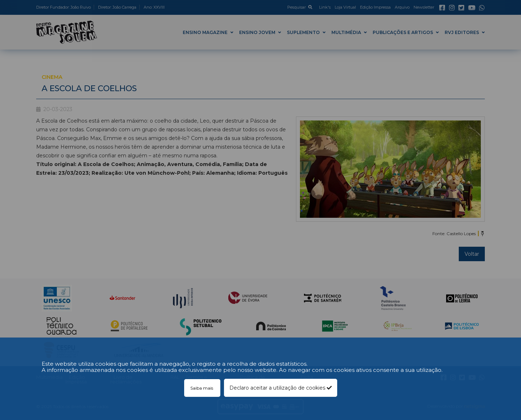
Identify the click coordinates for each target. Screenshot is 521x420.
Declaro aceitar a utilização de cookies (281, 388)
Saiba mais (202, 388)
